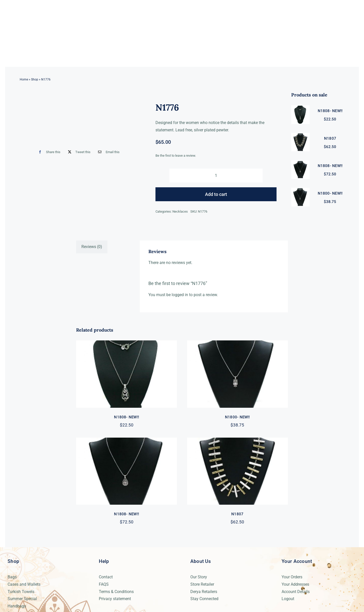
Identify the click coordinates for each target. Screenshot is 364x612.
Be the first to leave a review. (176, 156)
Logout (288, 599)
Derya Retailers (204, 592)
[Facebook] (48, 152)
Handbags (17, 606)
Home (24, 79)
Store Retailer (202, 584)
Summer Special (22, 599)
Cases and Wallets (24, 584)
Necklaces (180, 211)
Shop (35, 79)
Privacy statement (115, 599)
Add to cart (216, 194)
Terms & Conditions (116, 592)
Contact (106, 577)
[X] (78, 152)
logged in (180, 295)
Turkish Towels (21, 592)
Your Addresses (295, 584)
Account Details (296, 592)
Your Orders (292, 577)
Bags (12, 577)
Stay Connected (204, 599)
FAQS (104, 584)
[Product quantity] (216, 176)
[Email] (108, 152)
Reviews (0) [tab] (92, 247)
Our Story (199, 577)
